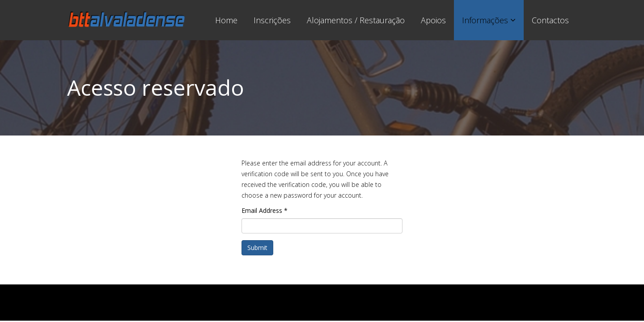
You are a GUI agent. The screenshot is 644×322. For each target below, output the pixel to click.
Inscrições (272, 20)
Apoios (433, 20)
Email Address (265, 210)
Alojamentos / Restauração (356, 20)
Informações (485, 20)
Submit (257, 248)
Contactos (550, 20)
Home (226, 20)
